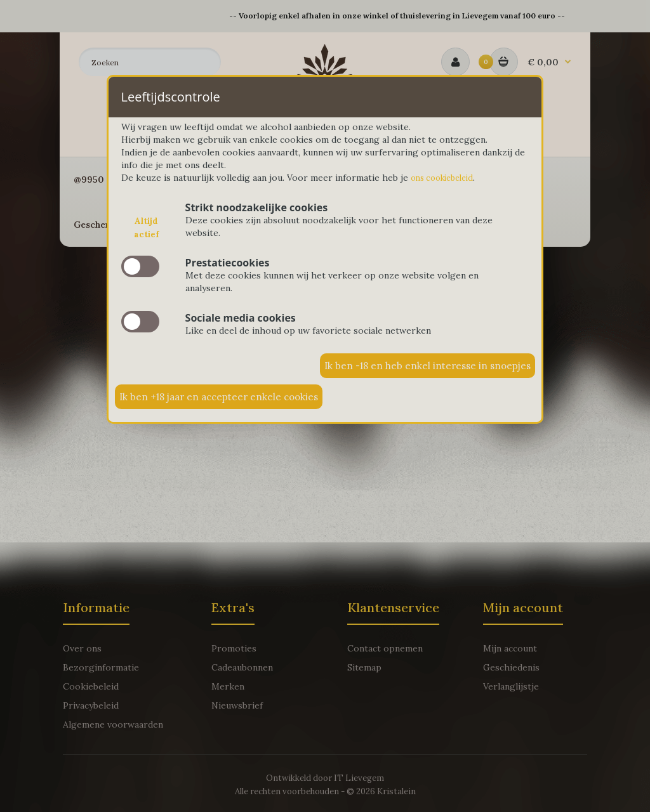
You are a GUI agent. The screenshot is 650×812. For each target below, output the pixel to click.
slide (140, 268)
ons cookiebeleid (447, 178)
